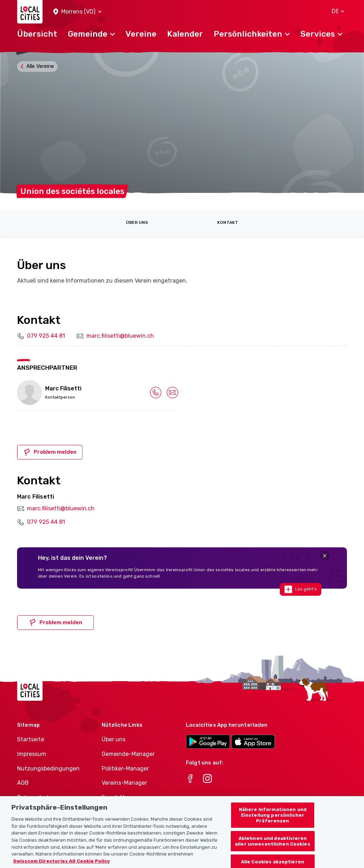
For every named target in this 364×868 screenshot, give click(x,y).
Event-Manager (122, 797)
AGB (23, 783)
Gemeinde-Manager (128, 754)
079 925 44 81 (46, 336)
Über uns (137, 222)
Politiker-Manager (125, 769)
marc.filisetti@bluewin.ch (120, 336)
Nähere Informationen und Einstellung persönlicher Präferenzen (273, 822)
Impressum (32, 754)
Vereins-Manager (124, 783)
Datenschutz (35, 797)
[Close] (325, 556)
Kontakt (228, 222)
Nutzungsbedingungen (48, 769)
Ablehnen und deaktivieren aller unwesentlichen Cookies (273, 848)
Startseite (31, 739)
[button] (77, 12)
